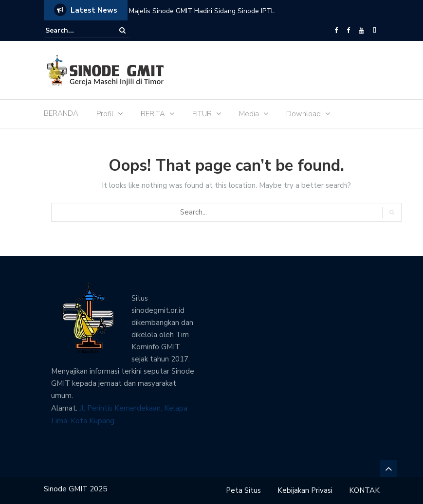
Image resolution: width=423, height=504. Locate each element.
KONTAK (364, 490)
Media (249, 114)
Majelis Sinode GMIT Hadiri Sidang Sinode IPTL (202, 11)
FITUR (202, 114)
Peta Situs (243, 490)
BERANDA (61, 113)
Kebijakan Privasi (305, 490)
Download (303, 114)
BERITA (153, 114)
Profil (105, 114)
